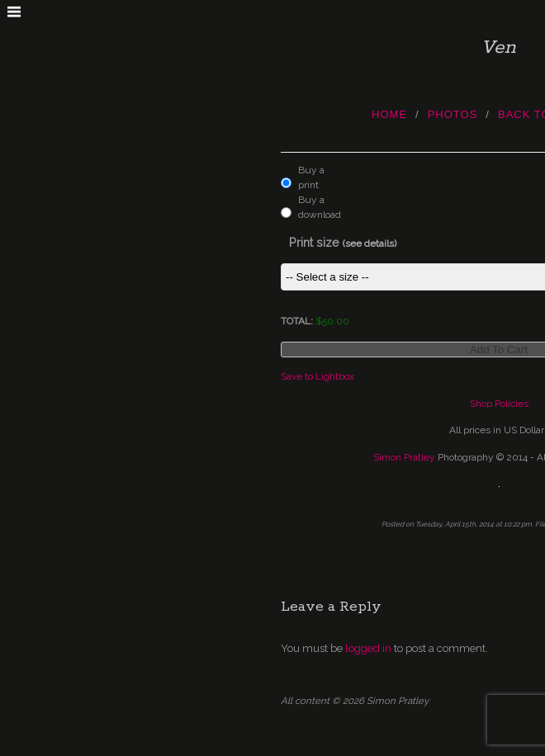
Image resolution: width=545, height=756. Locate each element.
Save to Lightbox (318, 376)
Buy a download (316, 207)
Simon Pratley (404, 457)
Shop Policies (499, 404)
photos (453, 114)
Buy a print (311, 177)
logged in (368, 648)
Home (389, 114)
